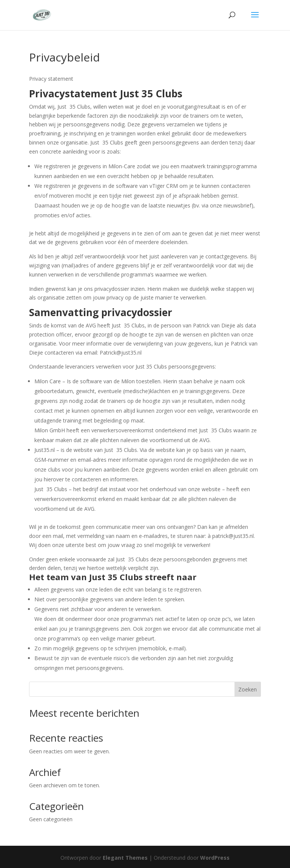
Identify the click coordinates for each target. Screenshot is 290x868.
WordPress (215, 858)
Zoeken (248, 689)
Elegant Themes (125, 858)
